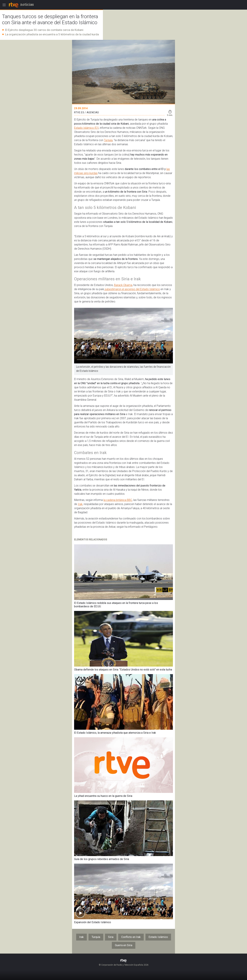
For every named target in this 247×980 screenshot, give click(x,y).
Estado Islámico (158, 937)
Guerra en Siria (124, 945)
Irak (80, 504)
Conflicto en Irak (131, 937)
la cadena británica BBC (118, 500)
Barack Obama (123, 285)
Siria (111, 937)
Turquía (108, 140)
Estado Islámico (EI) (86, 128)
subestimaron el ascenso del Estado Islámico (132, 289)
